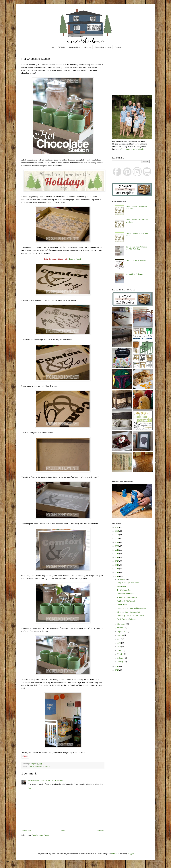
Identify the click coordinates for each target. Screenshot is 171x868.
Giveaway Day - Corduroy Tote (129, 612)
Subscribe (9, 862)
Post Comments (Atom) (41, 835)
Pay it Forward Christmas (127, 619)
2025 (117, 527)
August (120, 635)
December (121, 580)
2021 (117, 542)
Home (52, 47)
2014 (117, 569)
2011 (117, 666)
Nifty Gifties (122, 587)
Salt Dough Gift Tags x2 (126, 601)
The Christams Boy (124, 590)
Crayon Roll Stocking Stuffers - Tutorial (132, 608)
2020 (117, 546)
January (120, 662)
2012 (117, 576)
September (122, 632)
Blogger (131, 854)
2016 (117, 561)
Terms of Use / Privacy (103, 47)
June (119, 643)
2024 (117, 531)
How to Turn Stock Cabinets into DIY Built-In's (136, 248)
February (121, 658)
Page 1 (72, 259)
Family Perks (122, 605)
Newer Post (26, 831)
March (120, 654)
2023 (117, 535)
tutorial (48, 766)
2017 (117, 557)
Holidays (31, 766)
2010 (117, 670)
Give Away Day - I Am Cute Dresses (131, 616)
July (119, 639)
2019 (117, 550)
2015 (117, 565)
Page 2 (78, 259)
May (119, 647)
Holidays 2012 (40, 766)
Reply (30, 788)
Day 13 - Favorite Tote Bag (136, 260)
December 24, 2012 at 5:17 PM (51, 781)
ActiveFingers (33, 781)
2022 (117, 539)
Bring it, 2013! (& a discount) (128, 583)
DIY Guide (62, 47)
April (119, 650)
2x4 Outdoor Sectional (134, 274)
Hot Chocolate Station (125, 594)
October (121, 628)
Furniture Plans (75, 47)
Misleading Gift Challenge (127, 597)
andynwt (114, 854)
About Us (87, 47)
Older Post (100, 831)
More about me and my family (133, 149)
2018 (117, 554)
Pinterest (118, 47)
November (122, 624)
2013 (117, 573)
